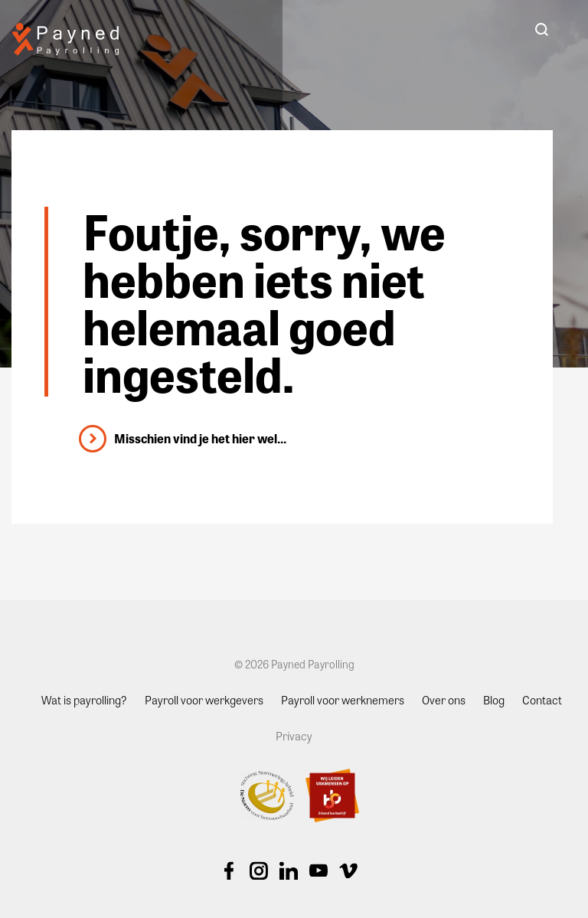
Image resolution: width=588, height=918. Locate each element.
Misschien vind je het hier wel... (200, 438)
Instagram (259, 871)
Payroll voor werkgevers (204, 700)
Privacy (294, 736)
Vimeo (348, 871)
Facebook (229, 871)
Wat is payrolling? (84, 700)
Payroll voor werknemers (343, 700)
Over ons (444, 700)
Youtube (318, 871)
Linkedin (289, 871)
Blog (494, 700)
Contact (542, 700)
